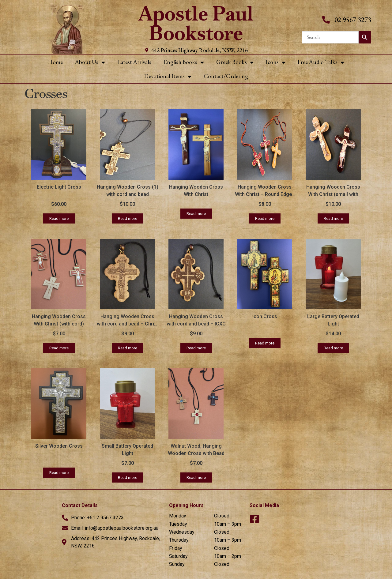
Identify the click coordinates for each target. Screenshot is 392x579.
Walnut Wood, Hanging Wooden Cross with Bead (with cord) (196, 453)
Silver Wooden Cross (59, 446)
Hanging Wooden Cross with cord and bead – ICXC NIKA (196, 324)
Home (55, 62)
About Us (90, 62)
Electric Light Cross (59, 187)
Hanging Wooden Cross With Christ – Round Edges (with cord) (265, 194)
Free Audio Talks (321, 62)
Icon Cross (265, 316)
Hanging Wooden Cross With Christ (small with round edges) (333, 194)
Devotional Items (168, 76)
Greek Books (235, 62)
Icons (276, 62)
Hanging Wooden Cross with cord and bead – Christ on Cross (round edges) (128, 324)
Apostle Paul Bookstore (196, 23)
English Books (184, 62)
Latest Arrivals (134, 62)
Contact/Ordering (226, 76)
